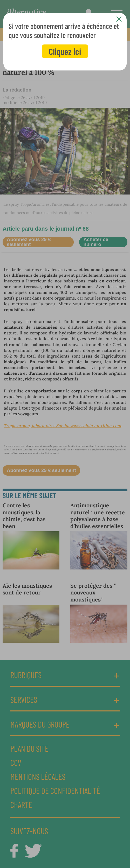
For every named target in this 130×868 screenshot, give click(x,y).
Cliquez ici (65, 51)
